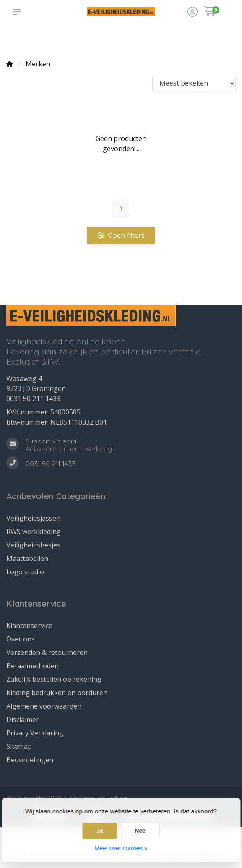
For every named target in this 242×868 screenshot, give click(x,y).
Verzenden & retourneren (47, 652)
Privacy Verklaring (35, 733)
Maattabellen (27, 558)
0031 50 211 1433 (33, 399)
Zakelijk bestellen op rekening (54, 679)
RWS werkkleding (34, 532)
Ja (100, 831)
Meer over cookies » (121, 848)
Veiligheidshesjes (33, 545)
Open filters (121, 235)
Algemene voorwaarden (44, 706)
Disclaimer (23, 719)
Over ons (21, 639)
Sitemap (19, 746)
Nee (140, 831)
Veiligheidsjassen (33, 518)
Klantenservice (29, 626)
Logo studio (25, 572)
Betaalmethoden (33, 666)
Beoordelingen (30, 760)
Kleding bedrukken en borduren (57, 693)
